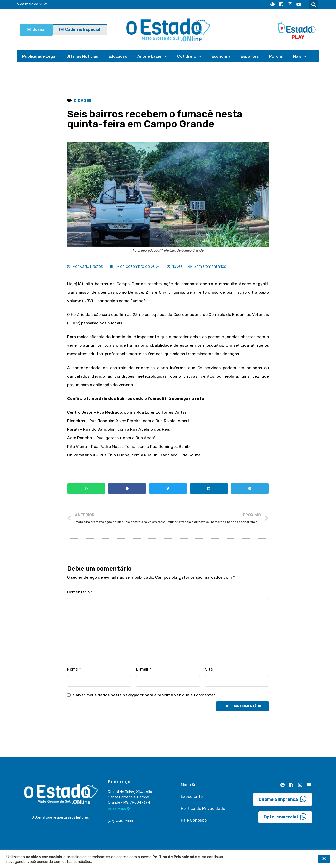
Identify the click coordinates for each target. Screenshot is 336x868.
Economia (224, 56)
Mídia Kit (189, 789)
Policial (279, 56)
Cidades (83, 101)
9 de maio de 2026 (33, 5)
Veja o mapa (119, 813)
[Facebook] (281, 5)
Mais (303, 56)
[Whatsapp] (272, 5)
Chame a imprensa (283, 803)
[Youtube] (299, 5)
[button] (314, 5)
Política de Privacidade (203, 812)
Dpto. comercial (285, 820)
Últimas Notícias (83, 56)
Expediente (192, 800)
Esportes (253, 56)
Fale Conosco (194, 824)
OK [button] (324, 859)
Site (209, 673)
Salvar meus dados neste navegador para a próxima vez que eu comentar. (145, 699)
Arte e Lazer (154, 56)
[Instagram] (290, 5)
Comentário (80, 596)
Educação (119, 56)
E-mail (144, 673)
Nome (74, 673)
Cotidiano (191, 56)
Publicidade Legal (40, 56)
